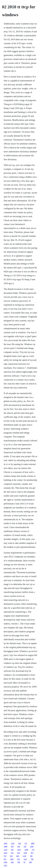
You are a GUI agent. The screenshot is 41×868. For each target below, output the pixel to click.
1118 (24, 856)
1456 (5, 862)
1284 (32, 846)
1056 (5, 843)
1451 (19, 850)
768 (32, 859)
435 (12, 846)
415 (19, 859)
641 (11, 856)
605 (18, 856)
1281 (25, 853)
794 (31, 856)
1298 (26, 850)
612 (5, 859)
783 (12, 850)
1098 (5, 846)
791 (5, 856)
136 (19, 846)
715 (33, 850)
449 (30, 862)
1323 (5, 850)
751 (26, 843)
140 (25, 846)
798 (19, 862)
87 (24, 862)
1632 (5, 853)
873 (32, 853)
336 (19, 843)
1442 (12, 859)
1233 (13, 843)
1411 (25, 859)
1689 (33, 843)
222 (12, 853)
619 (19, 853)
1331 (5, 865)
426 (12, 862)
